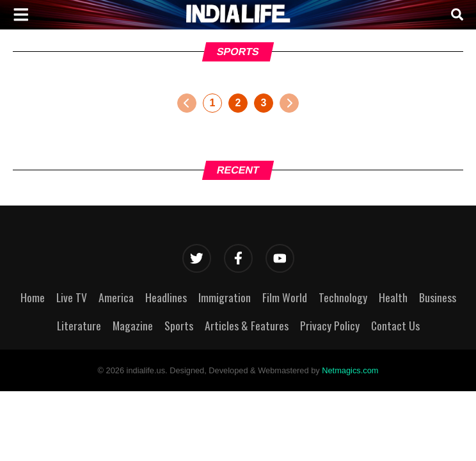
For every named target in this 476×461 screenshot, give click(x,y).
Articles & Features (247, 325)
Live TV (72, 297)
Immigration (225, 297)
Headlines (166, 297)
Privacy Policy (330, 325)
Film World (285, 297)
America (116, 297)
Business (438, 297)
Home (33, 297)
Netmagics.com (350, 370)
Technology (343, 297)
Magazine (133, 325)
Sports (179, 325)
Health (393, 297)
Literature (79, 325)
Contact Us (395, 325)
